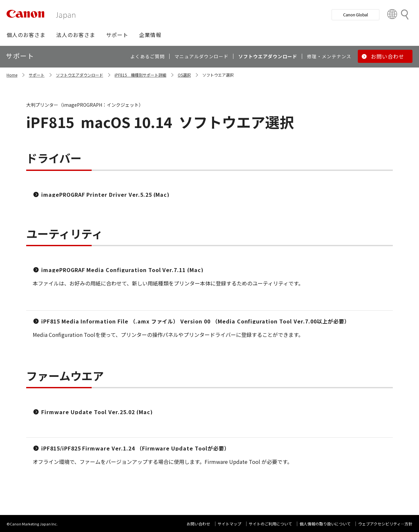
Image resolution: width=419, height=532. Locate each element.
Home (12, 75)
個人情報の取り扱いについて (325, 524)
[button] (26, 35)
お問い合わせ (198, 524)
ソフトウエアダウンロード (80, 75)
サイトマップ (229, 524)
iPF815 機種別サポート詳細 (140, 75)
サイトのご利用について (270, 524)
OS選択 (184, 75)
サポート (37, 75)
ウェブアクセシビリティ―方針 (385, 524)
